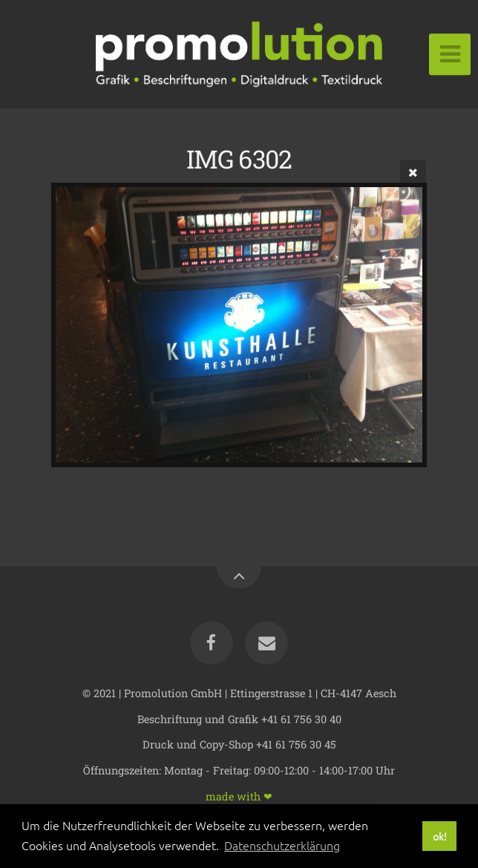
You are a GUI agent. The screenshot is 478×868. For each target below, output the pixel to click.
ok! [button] (440, 836)
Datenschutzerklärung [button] (282, 845)
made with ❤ (239, 796)
